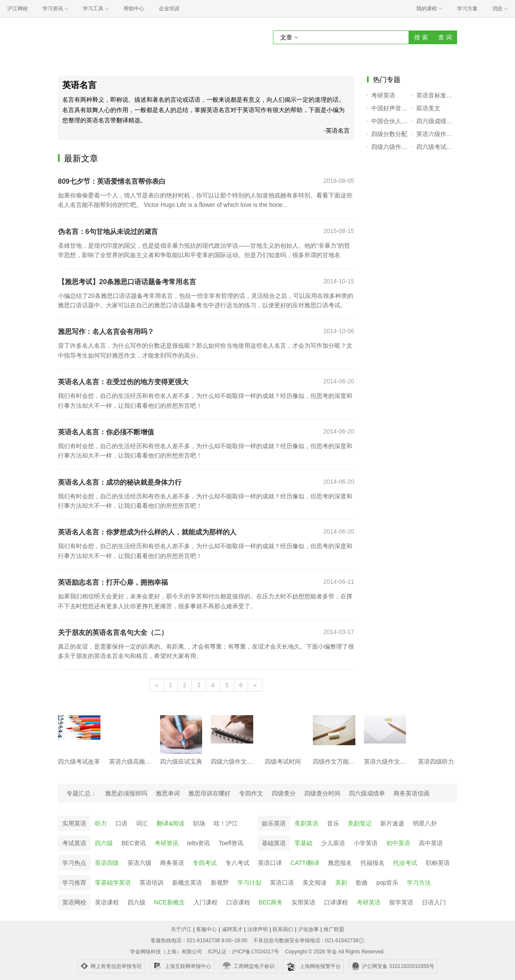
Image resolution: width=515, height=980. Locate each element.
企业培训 (169, 9)
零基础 (303, 843)
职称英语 (438, 863)
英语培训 (151, 883)
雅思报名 (340, 863)
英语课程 (107, 902)
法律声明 (257, 929)
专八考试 (237, 863)
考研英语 (369, 902)
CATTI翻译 (305, 863)
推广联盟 (334, 929)
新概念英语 (187, 883)
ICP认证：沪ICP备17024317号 (243, 952)
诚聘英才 (232, 929)
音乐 (333, 823)
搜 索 (421, 37)
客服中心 (206, 929)
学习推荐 (74, 883)
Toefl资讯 (231, 843)
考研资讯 (167, 843)
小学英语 (366, 843)
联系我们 (283, 929)
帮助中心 (134, 9)
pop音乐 (387, 883)
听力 (101, 823)
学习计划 (249, 883)
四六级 (104, 843)
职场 (199, 823)
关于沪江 (181, 929)
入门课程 (206, 902)
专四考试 (205, 863)
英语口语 (282, 883)
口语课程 (238, 902)
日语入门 (434, 902)
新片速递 (392, 823)
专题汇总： (82, 793)
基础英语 (274, 843)
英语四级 (107, 863)
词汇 (142, 823)
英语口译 (270, 863)
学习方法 (419, 883)
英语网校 (74, 902)
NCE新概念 (170, 902)
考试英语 (74, 843)
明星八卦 (425, 823)
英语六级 (139, 863)
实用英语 (74, 823)
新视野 (220, 883)
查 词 (445, 37)
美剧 (341, 883)
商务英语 (172, 863)
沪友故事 (309, 929)
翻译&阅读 (171, 823)
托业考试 (405, 863)
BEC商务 (271, 902)
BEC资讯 (134, 843)
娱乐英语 (274, 823)
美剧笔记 (360, 823)
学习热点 (74, 863)
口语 (121, 823)
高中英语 (431, 843)
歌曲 (362, 883)
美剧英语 (306, 823)
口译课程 (336, 902)
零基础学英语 (113, 883)
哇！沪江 (226, 823)
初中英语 (398, 843)
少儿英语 (333, 843)
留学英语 (401, 902)
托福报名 (373, 863)
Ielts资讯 (199, 843)
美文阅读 (315, 883)
